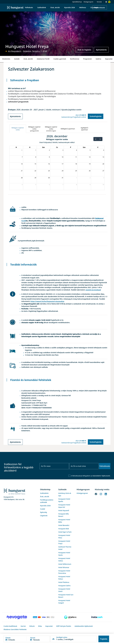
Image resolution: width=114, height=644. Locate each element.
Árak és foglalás (84, 50)
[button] (27, 639)
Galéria (98, 59)
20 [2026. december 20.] (103, 164)
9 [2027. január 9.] (90, 185)
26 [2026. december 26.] (90, 171)
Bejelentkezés (100, 8)
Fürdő (24, 221)
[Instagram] (101, 494)
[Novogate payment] (17, 617)
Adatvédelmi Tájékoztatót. (101, 476)
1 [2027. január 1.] (77, 178)
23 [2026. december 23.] (49, 171)
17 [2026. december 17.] (63, 164)
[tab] (18, 129)
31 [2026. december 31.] (63, 178)
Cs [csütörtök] (57, 147)
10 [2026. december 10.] (63, 157)
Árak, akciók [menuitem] (55, 7)
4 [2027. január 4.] (22, 185)
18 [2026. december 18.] (76, 164)
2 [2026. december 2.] (49, 150)
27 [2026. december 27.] (103, 171)
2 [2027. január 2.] (90, 178)
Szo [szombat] (84, 147)
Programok (87, 59)
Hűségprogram (88, 2)
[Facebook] (96, 494)
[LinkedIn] (106, 494)
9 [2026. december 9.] (49, 157)
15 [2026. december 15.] (35, 164)
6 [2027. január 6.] (49, 185)
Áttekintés (6, 59)
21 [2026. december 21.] (22, 171)
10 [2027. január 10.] (103, 185)
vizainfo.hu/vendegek (93, 290)
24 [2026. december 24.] (63, 171)
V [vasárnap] (98, 147)
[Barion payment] (44, 617)
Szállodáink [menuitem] (42, 7)
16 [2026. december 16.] (49, 164)
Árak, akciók (28, 59)
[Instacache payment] (97, 617)
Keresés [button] (99, 2)
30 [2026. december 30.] (49, 178)
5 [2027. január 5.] (36, 185)
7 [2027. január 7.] (63, 185)
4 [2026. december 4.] (77, 150)
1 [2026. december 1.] (36, 150)
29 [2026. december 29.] (35, 178)
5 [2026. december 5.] (90, 150)
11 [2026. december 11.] (76, 157)
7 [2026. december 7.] (22, 157)
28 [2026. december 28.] (22, 178)
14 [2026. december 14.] (22, 164)
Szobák (17, 59)
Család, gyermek (60, 59)
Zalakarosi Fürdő (43, 59)
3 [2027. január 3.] (104, 178)
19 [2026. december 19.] (90, 164)
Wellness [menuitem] (83, 7)
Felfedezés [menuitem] (29, 7)
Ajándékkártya (77, 2)
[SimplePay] (70, 617)
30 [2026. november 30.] (22, 150)
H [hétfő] (16, 147)
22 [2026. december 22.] (35, 171)
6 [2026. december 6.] (104, 150)
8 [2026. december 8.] (36, 157)
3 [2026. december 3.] (63, 150)
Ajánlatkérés (101, 50)
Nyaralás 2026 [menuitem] (70, 7)
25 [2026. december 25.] (76, 171)
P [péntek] (71, 147)
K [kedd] (30, 147)
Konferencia (75, 59)
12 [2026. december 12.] (90, 157)
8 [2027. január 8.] (77, 185)
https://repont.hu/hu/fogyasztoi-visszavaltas (47, 301)
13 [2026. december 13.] (103, 157)
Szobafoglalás (96, 116)
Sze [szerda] (43, 147)
